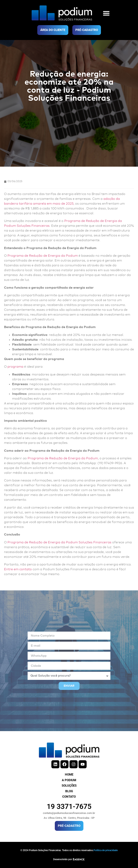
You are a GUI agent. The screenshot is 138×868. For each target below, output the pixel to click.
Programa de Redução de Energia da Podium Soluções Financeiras (59, 542)
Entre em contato (18, 569)
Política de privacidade (106, 850)
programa (15, 367)
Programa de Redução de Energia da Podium (43, 256)
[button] (106, 13)
